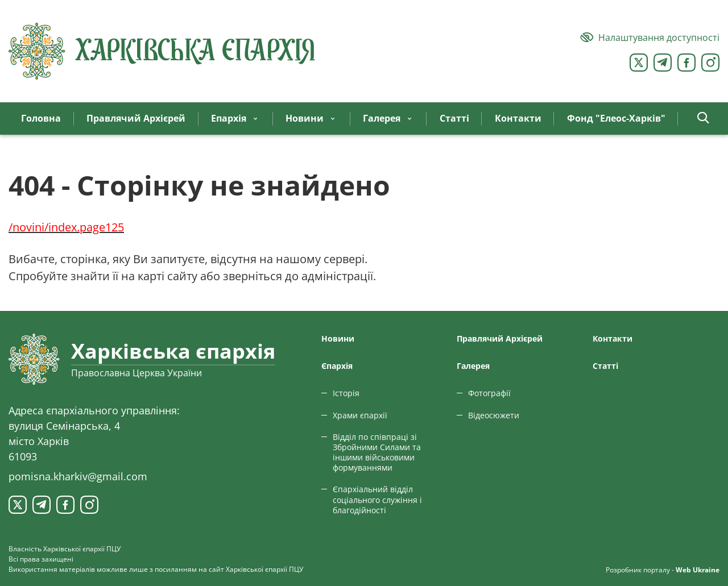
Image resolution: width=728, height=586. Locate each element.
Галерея (473, 366)
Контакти (613, 338)
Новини (338, 338)
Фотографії (489, 393)
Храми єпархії (360, 415)
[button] (703, 119)
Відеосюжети (494, 415)
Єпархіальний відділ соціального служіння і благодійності (377, 499)
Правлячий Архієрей (500, 338)
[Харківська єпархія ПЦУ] (162, 51)
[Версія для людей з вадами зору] (650, 38)
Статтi (605, 366)
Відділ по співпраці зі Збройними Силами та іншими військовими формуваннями (377, 452)
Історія (346, 393)
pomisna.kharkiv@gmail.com (78, 476)
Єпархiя (337, 366)
